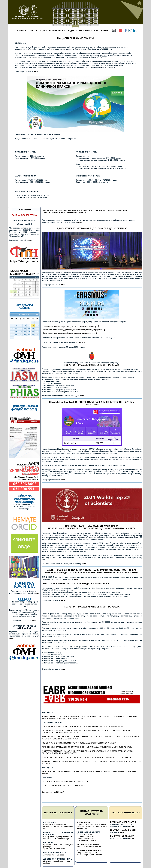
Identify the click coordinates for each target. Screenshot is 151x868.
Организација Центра (86, 836)
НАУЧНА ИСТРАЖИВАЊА (58, 813)
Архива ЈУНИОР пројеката (54, 849)
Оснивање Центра (84, 834)
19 (21, 332)
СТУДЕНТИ (72, 31)
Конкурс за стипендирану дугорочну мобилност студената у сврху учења (74, 330)
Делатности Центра (85, 838)
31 (12, 338)
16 (38, 329)
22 (33, 332)
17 (12, 332)
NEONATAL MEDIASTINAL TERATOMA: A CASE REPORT (63, 786)
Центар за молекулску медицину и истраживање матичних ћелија (57, 837)
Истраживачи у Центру (86, 840)
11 (16, 329)
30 (38, 335)
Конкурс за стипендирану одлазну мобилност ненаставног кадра (71, 326)
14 (29, 329)
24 (12, 335)
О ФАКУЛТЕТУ (22, 31)
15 (33, 329)
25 (16, 335)
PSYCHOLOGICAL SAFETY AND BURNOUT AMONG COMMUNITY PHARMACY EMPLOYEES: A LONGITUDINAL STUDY (87, 747)
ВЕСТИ (34, 31)
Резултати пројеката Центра (89, 846)
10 (12, 329)
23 (38, 332)
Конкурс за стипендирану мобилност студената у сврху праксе (70, 333)
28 (29, 335)
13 (25, 329)
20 (25, 332)
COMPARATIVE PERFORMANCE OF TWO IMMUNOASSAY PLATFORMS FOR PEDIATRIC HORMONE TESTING (83, 727)
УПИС (96, 31)
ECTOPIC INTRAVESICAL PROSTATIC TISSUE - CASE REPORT (65, 782)
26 (21, 335)
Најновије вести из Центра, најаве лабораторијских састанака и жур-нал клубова (92, 826)
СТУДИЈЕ (43, 31)
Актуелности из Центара (54, 855)
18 (16, 332)
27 (25, 335)
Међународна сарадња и (87, 853)
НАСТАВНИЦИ (85, 31)
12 (21, 329)
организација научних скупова (89, 855)
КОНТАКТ (105, 31)
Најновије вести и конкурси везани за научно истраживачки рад (58, 826)
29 (33, 335)
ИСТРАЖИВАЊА (57, 31)
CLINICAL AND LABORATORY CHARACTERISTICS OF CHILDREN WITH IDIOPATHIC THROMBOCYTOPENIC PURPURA (86, 757)
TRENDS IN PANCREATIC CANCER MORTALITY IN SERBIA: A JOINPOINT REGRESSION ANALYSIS (79, 743)
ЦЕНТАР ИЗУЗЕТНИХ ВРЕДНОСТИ (92, 813)
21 (29, 332)
